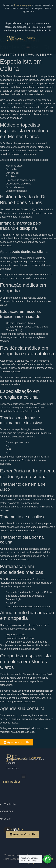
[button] (28, 47)
